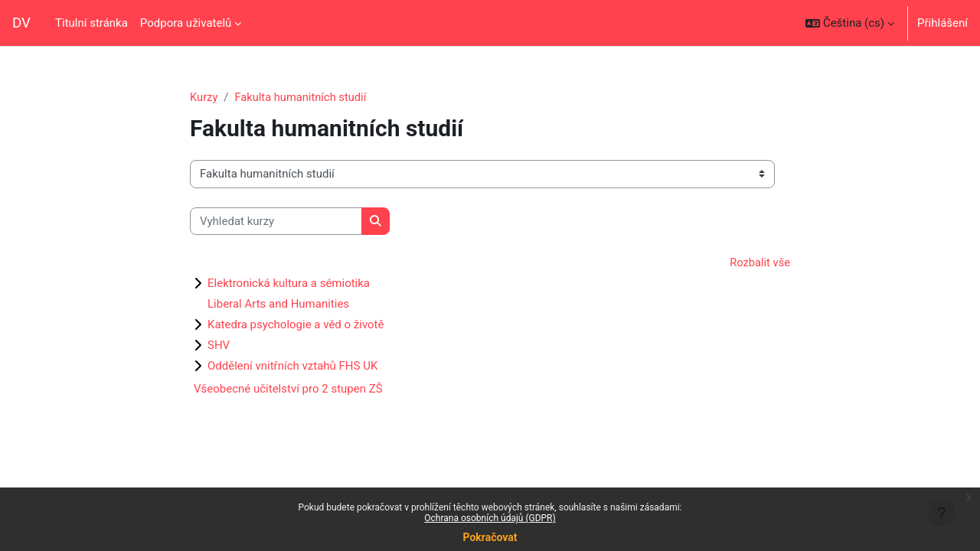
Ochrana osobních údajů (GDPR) (490, 518)
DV (21, 23)
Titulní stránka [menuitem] (91, 23)
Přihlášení (942, 23)
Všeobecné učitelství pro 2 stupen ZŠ (288, 390)
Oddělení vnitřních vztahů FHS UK (292, 367)
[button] (850, 23)
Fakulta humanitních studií (302, 97)
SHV (219, 346)
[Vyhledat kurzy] (276, 222)
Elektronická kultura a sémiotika (289, 284)
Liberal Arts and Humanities (278, 305)
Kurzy (204, 97)
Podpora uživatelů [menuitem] (186, 23)
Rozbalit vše (759, 263)
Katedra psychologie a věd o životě (296, 325)
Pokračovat (490, 537)
